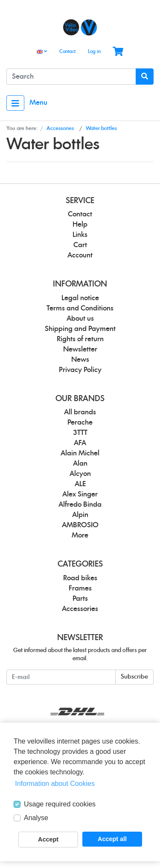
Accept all (112, 839)
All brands (80, 412)
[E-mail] (61, 677)
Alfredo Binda (80, 505)
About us (80, 319)
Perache (80, 422)
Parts (80, 599)
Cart (80, 245)
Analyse (36, 818)
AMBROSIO (80, 525)
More (80, 535)
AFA (80, 443)
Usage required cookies (60, 804)
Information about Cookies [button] (55, 784)
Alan (80, 464)
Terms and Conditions (80, 308)
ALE (80, 484)
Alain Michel (80, 453)
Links (80, 235)
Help (80, 224)
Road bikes (80, 578)
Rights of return (80, 339)
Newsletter (80, 349)
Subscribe (134, 677)
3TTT (80, 433)
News (80, 360)
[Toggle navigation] (15, 103)
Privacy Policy (80, 370)
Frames (80, 588)
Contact (67, 52)
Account (80, 255)
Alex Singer (80, 494)
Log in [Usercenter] (94, 52)
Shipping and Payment (80, 329)
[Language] (42, 52)
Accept (48, 839)
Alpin (80, 515)
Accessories (80, 609)
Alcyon (80, 474)
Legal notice (80, 298)
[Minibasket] (118, 52)
